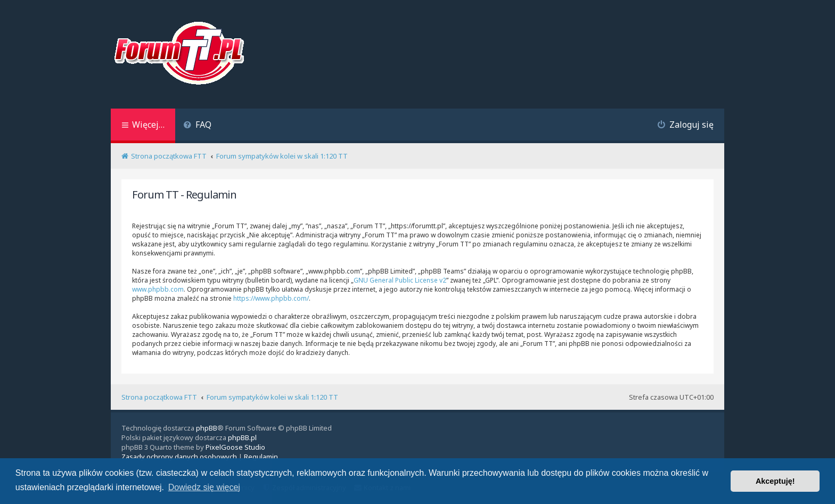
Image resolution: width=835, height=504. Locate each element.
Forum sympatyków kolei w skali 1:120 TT (272, 397)
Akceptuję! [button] (775, 481)
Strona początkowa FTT (159, 397)
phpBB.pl (242, 437)
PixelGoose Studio (235, 447)
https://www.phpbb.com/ (271, 298)
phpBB (207, 428)
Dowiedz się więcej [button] (204, 487)
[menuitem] (197, 126)
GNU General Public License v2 (400, 280)
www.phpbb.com (158, 289)
